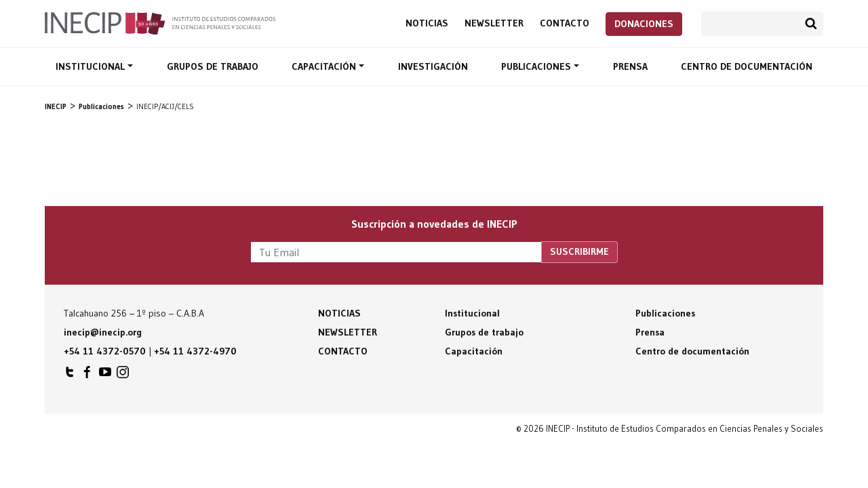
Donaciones (644, 24)
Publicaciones (537, 66)
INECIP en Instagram (123, 375)
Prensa (630, 66)
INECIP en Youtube (105, 375)
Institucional (92, 66)
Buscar (811, 24)
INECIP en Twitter (70, 375)
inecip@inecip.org (103, 332)
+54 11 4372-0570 (105, 351)
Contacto (565, 23)
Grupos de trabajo (213, 66)
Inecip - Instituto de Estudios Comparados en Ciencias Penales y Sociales (160, 22)
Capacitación (325, 66)
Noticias (427, 23)
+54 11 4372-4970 (195, 351)
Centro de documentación (747, 66)
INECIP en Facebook (87, 375)
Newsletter (494, 23)
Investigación (433, 66)
